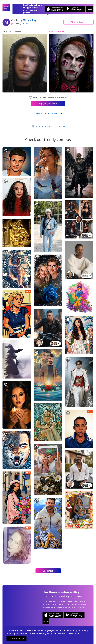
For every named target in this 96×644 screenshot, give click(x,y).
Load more (48, 571)
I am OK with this (16, 639)
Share (78, 22)
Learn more (73, 633)
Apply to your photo (48, 104)
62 (26, 24)
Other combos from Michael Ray (48, 126)
